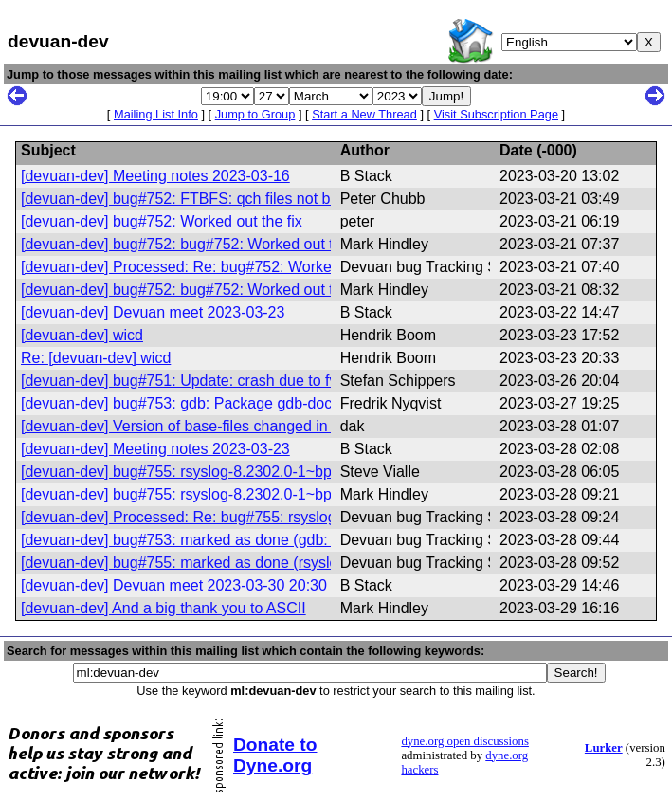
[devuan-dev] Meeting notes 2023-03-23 (155, 449)
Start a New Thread (364, 114)
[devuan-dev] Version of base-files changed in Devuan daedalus (236, 426)
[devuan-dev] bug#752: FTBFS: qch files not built (185, 199)
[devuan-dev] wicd (82, 335)
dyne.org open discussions (464, 741)
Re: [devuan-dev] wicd (96, 358)
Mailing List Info (156, 114)
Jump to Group (255, 114)
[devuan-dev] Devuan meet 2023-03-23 (153, 312)
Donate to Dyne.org (275, 755)
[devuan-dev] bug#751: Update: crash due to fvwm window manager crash (271, 381)
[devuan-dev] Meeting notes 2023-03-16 (155, 176)
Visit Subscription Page (496, 114)
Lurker (604, 748)
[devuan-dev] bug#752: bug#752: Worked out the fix (195, 244)
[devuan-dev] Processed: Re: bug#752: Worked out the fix (216, 267)
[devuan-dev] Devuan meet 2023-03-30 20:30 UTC (191, 585)
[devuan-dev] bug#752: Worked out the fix (162, 221)
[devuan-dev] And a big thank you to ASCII (163, 608)
